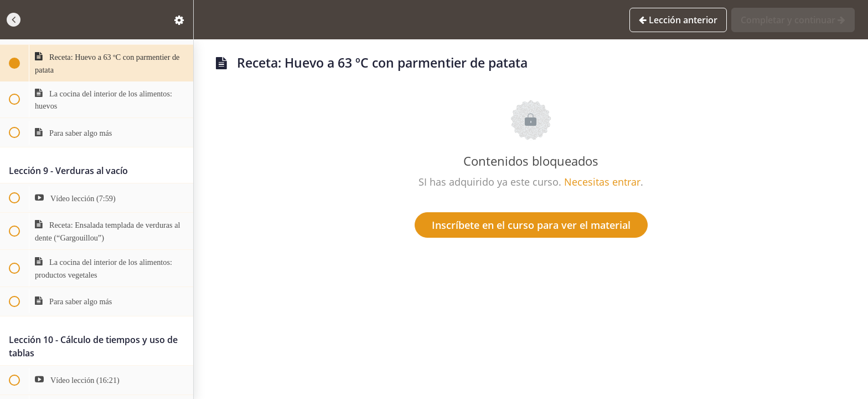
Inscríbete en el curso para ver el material (531, 225)
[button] (14, 20)
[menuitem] (179, 20)
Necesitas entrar (602, 182)
